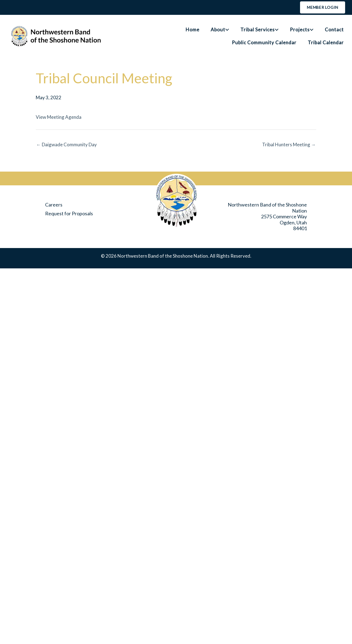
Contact (334, 30)
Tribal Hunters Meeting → (289, 145)
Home (193, 30)
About (218, 30)
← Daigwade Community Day (67, 145)
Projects (300, 30)
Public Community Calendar (264, 42)
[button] (227, 30)
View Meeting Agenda (59, 117)
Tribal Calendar (326, 42)
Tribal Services (258, 30)
